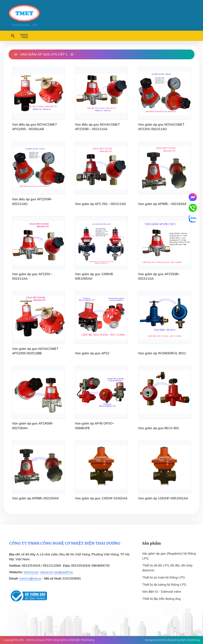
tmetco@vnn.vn (30, 578)
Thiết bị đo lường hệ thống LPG (164, 585)
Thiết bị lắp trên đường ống (161, 599)
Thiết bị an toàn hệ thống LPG (163, 577)
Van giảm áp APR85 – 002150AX (162, 204)
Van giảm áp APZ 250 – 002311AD (100, 204)
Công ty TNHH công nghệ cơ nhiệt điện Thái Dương (65, 640)
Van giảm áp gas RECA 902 (158, 428)
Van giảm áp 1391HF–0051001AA (163, 498)
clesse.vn (46, 572)
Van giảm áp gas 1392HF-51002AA (101, 498)
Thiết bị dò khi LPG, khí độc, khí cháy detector (167, 568)
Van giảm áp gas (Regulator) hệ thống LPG (169, 556)
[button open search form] (13, 36)
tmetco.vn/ (31, 572)
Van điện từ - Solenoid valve (162, 592)
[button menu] (24, 36)
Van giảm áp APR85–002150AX (35, 498)
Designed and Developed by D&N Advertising (172, 640)
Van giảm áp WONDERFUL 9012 (162, 353)
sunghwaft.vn (63, 572)
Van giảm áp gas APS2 (92, 353)
